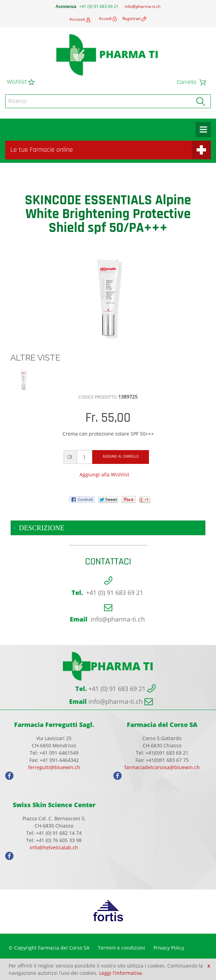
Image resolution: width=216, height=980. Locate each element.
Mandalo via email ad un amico (17, 486)
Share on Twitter (45, 486)
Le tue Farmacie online (42, 150)
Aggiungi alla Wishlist (104, 474)
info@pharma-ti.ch (143, 6)
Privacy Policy (169, 948)
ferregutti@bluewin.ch (54, 767)
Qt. (70, 457)
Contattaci (108, 562)
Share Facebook (31, 486)
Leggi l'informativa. (121, 973)
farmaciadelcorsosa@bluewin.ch (162, 767)
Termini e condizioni (121, 948)
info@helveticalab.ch (54, 847)
